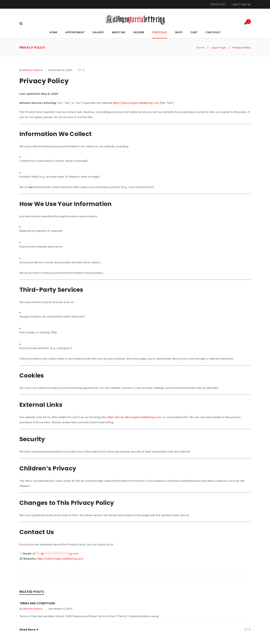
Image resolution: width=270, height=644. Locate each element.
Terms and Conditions (37, 602)
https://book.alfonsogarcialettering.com (134, 416)
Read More (28, 629)
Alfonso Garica (33, 69)
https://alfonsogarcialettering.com (136, 102)
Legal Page (219, 47)
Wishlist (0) (218, 4)
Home (201, 47)
